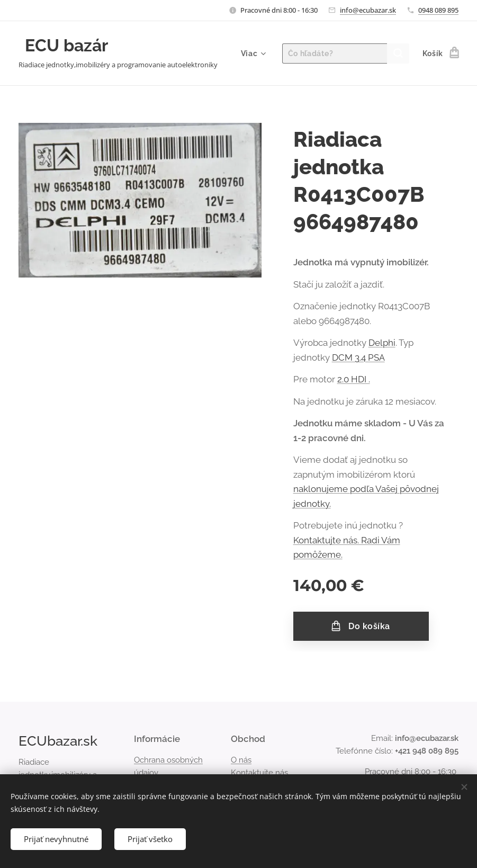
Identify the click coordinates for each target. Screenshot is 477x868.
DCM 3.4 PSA (358, 357)
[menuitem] (252, 53)
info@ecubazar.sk (368, 10)
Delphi (382, 343)
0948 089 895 (438, 10)
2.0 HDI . (354, 379)
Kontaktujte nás (259, 773)
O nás (241, 760)
